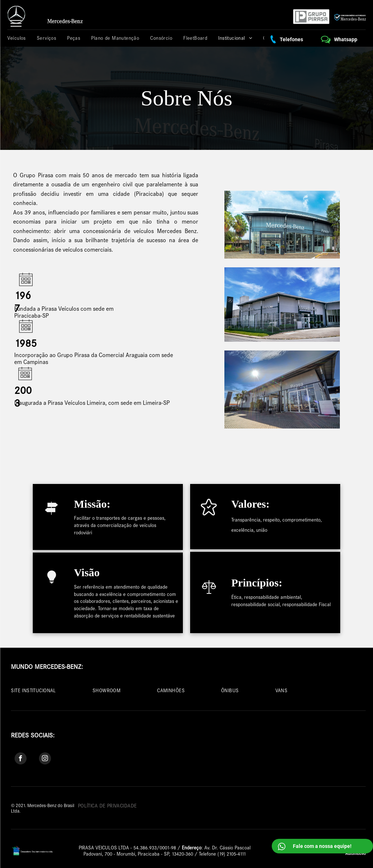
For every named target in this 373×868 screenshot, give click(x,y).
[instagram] (45, 759)
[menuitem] (20, 38)
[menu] (16, 23)
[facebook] (21, 759)
